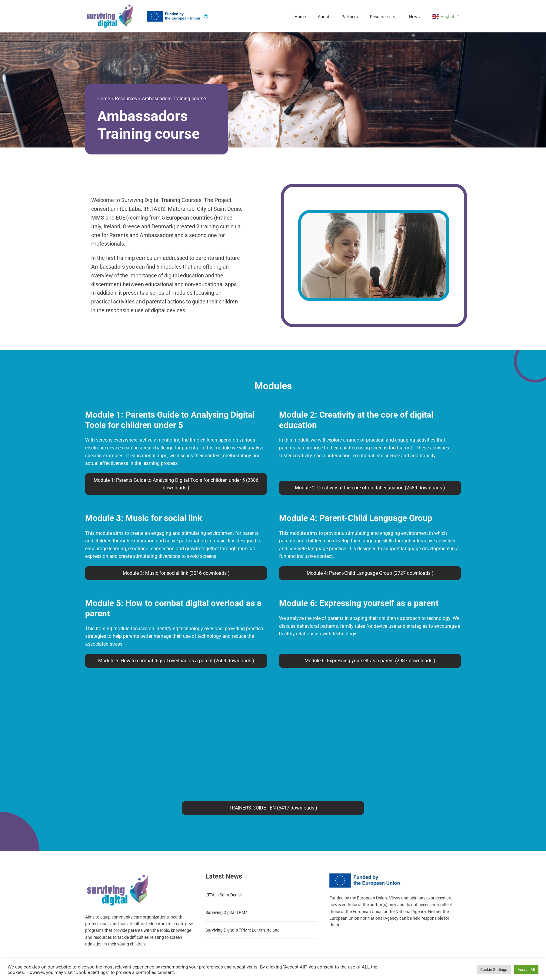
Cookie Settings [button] (494, 970)
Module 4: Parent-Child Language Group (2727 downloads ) (370, 573)
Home (300, 17)
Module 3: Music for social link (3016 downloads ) (176, 573)
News (414, 17)
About (324, 17)
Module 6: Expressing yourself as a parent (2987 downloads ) (370, 661)
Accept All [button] (526, 970)
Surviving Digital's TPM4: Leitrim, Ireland (243, 930)
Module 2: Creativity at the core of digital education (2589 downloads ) (370, 488)
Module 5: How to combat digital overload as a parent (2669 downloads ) (176, 661)
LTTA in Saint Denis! (224, 895)
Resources (383, 17)
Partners (350, 17)
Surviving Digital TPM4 (226, 912)
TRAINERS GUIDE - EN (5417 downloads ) (273, 808)
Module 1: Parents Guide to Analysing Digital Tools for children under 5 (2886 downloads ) (176, 484)
